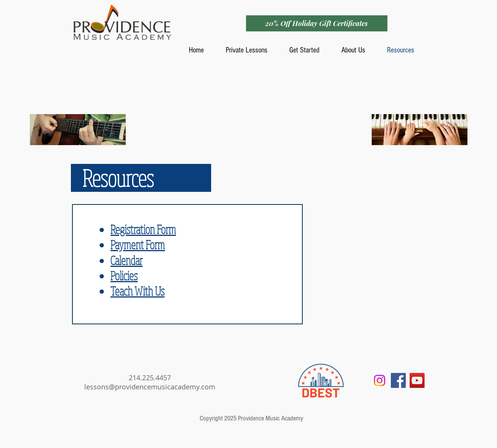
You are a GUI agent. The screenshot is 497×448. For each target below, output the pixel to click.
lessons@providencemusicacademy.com (150, 387)
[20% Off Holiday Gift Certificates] (317, 23)
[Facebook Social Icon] (398, 380)
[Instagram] (380, 380)
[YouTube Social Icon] (417, 380)
